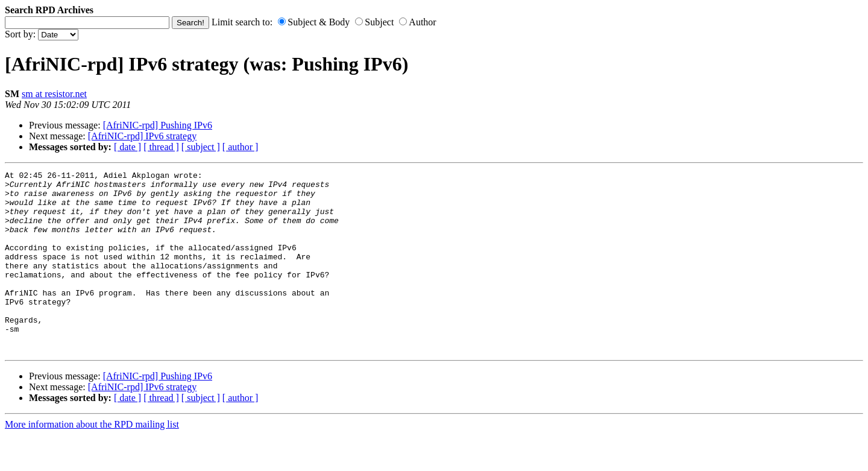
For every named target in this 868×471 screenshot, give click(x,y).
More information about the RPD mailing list (92, 460)
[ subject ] (201, 147)
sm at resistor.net (54, 94)
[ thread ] (161, 147)
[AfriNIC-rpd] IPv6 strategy (142, 136)
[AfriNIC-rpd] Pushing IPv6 (158, 125)
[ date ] (127, 147)
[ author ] (241, 147)
